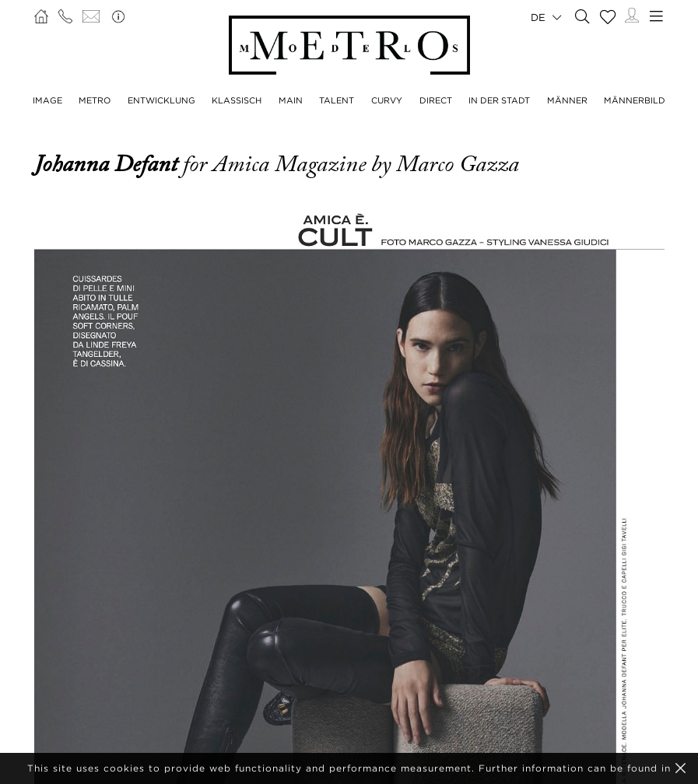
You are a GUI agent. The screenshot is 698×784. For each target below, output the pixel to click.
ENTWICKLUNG (161, 100)
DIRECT (436, 100)
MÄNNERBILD (635, 100)
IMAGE (47, 100)
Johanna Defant (109, 164)
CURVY (387, 100)
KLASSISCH (237, 100)
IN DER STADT (499, 100)
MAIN (291, 100)
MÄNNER (567, 100)
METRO (95, 100)
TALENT (337, 100)
